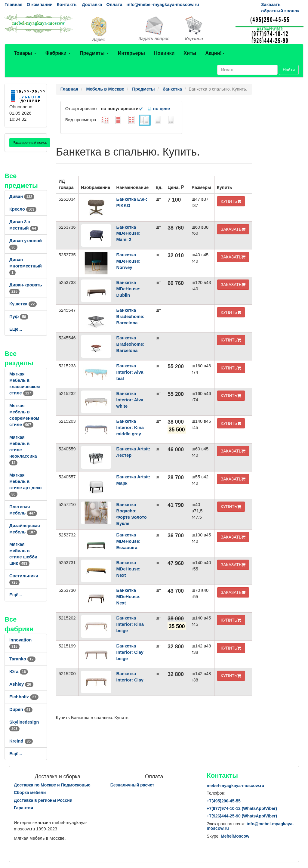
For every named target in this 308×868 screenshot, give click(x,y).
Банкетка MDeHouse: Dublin (129, 289)
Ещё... (16, 329)
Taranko (22, 659)
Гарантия (23, 808)
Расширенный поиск (30, 143)
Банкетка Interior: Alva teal (130, 372)
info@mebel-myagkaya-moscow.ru (163, 5)
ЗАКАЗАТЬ (233, 229)
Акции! (215, 53)
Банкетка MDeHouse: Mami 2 (129, 233)
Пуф (19, 317)
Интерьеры (131, 53)
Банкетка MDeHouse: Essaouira (129, 541)
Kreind (21, 741)
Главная (14, 5)
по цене (159, 109)
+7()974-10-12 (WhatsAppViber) (242, 808)
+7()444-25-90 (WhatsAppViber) (242, 816)
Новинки (164, 53)
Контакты (67, 5)
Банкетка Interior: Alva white (130, 400)
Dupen (21, 709)
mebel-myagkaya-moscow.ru (235, 786)
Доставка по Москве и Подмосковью (52, 785)
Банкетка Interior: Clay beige (130, 652)
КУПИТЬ (231, 201)
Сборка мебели (30, 792)
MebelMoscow (235, 836)
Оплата (114, 5)
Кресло (23, 209)
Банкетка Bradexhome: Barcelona (131, 317)
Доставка (92, 5)
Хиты (190, 53)
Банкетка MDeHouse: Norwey (129, 261)
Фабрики (58, 53)
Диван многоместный (26, 266)
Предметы (94, 53)
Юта (19, 672)
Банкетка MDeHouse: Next (129, 569)
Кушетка (23, 304)
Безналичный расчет (132, 785)
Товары (25, 53)
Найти (289, 70)
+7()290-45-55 (223, 801)
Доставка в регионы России (43, 800)
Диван (22, 196)
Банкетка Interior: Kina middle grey (130, 428)
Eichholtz (24, 697)
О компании (40, 5)
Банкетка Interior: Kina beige (130, 624)
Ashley (21, 684)
